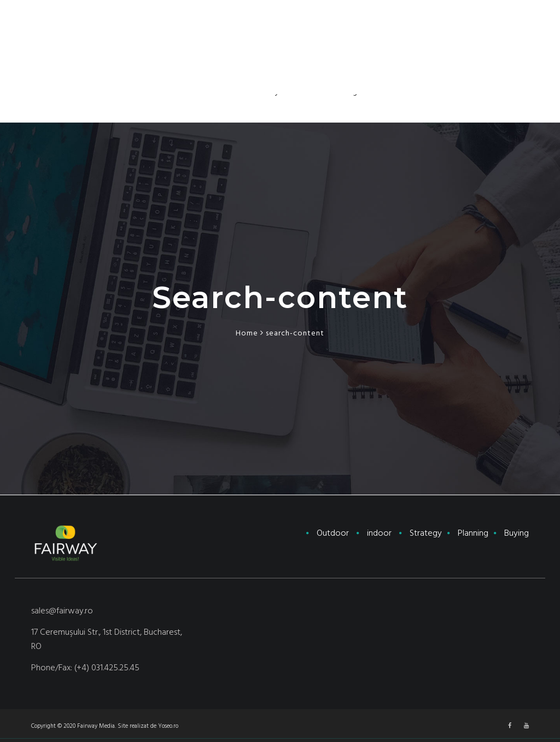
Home (247, 333)
